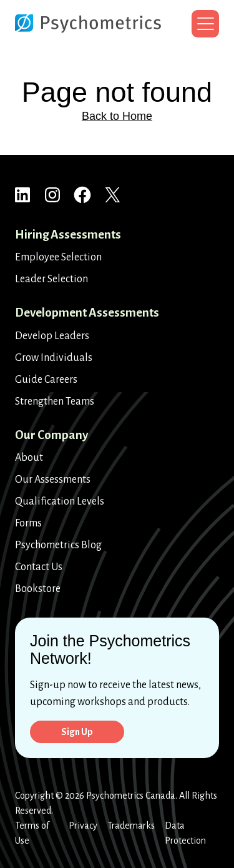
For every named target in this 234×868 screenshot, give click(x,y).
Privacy (83, 826)
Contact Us (39, 567)
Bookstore (38, 589)
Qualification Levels (60, 501)
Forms (28, 523)
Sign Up (77, 732)
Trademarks (131, 826)
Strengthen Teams (55, 402)
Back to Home (117, 116)
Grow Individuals (54, 358)
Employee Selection (58, 257)
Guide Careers (46, 380)
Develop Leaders (52, 336)
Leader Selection (51, 279)
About (29, 458)
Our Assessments (53, 480)
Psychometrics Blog (58, 545)
